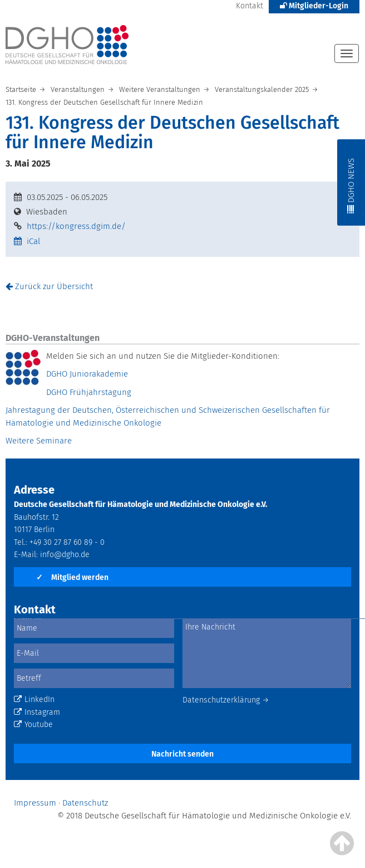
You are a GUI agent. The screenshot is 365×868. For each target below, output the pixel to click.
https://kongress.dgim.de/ (76, 226)
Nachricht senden (182, 754)
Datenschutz (85, 803)
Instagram (37, 712)
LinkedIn (34, 699)
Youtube (33, 725)
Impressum (35, 803)
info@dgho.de (65, 555)
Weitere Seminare (39, 441)
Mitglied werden (72, 577)
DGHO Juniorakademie (87, 374)
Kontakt (250, 6)
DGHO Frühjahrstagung (89, 392)
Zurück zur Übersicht (49, 286)
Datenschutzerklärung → (226, 700)
